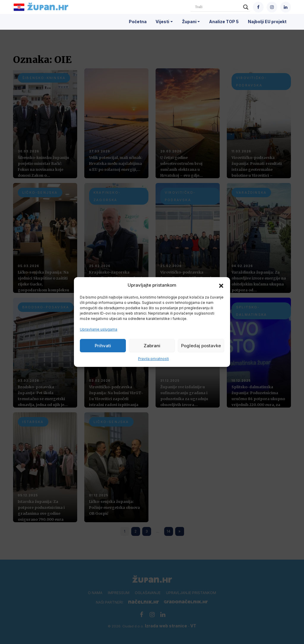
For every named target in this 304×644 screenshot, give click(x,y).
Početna (138, 22)
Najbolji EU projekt (267, 22)
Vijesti (162, 22)
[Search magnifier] (246, 7)
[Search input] (218, 7)
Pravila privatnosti (153, 359)
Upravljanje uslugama (99, 329)
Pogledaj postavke (201, 346)
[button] (221, 285)
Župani (189, 22)
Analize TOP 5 (224, 22)
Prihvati (103, 346)
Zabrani (152, 346)
